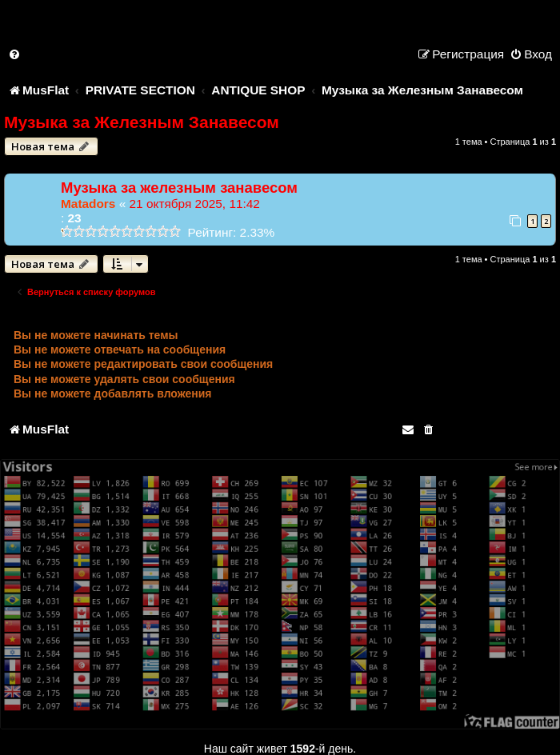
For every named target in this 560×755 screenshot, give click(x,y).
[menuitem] (15, 54)
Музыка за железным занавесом (179, 188)
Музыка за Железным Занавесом (142, 122)
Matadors (88, 204)
